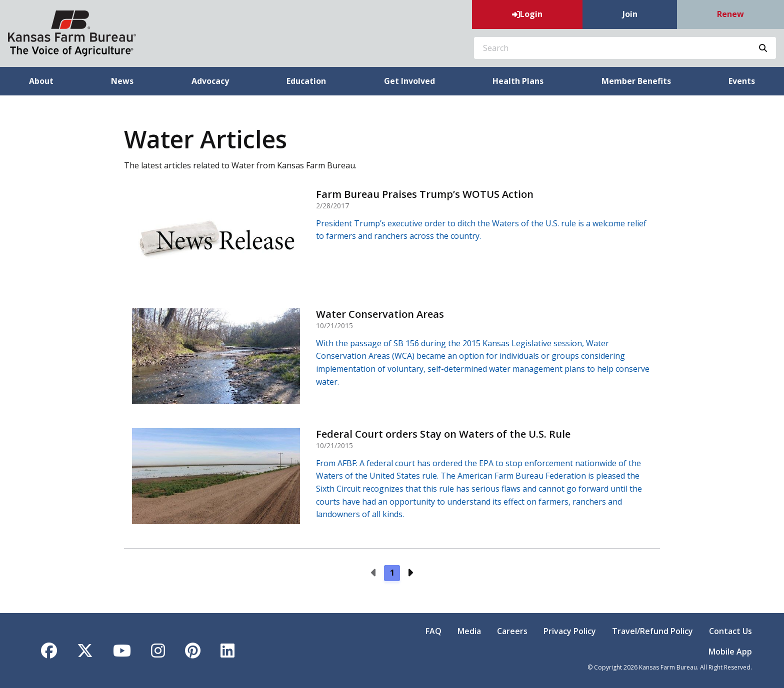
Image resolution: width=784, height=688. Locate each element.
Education (306, 81)
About (41, 81)
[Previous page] (374, 573)
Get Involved (409, 81)
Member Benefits (636, 81)
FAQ (433, 631)
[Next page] (410, 573)
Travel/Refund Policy (652, 631)
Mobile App (730, 652)
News (122, 81)
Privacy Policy (570, 631)
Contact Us (730, 631)
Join (630, 14)
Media (469, 631)
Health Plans (518, 81)
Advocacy (210, 81)
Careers (512, 631)
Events (742, 81)
